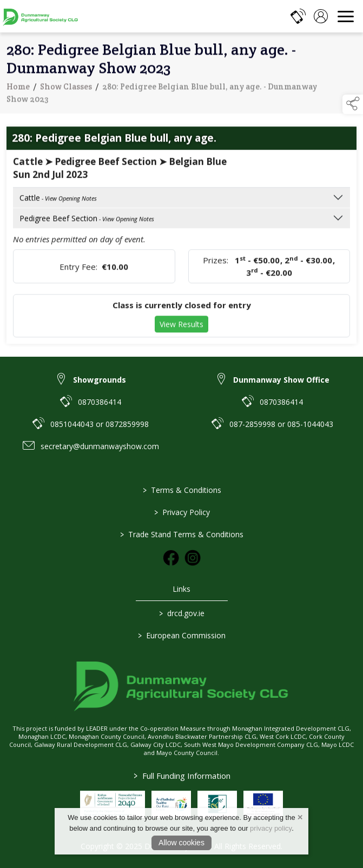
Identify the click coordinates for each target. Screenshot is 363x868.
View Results (182, 327)
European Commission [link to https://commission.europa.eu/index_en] (182, 635)
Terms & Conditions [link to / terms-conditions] (182, 490)
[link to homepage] (41, 16)
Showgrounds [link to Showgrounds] (100, 380)
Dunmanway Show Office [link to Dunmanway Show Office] (281, 380)
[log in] (321, 16)
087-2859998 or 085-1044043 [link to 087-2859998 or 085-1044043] (281, 424)
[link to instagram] (193, 558)
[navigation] (346, 16)
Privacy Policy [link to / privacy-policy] (182, 512)
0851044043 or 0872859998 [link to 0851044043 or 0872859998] (100, 424)
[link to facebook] (171, 558)
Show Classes (66, 89)
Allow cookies (182, 843)
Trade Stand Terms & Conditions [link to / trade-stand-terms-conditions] (182, 534)
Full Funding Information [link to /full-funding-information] (182, 776)
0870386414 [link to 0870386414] (100, 402)
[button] (353, 104)
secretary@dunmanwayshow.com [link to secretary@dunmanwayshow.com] (100, 446)
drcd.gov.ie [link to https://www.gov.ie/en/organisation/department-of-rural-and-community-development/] (182, 613)
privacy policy (271, 828)
